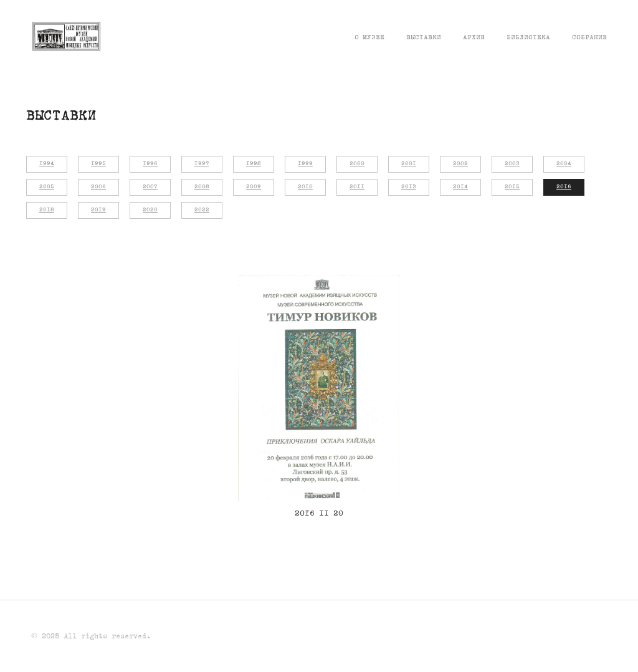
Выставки (424, 38)
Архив (474, 38)
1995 (98, 164)
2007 (150, 187)
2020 (150, 210)
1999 (305, 164)
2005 (47, 187)
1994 (47, 164)
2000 (357, 164)
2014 (460, 187)
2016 (564, 187)
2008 (202, 187)
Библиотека (528, 38)
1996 (150, 164)
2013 (409, 187)
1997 (202, 164)
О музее (369, 38)
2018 (47, 210)
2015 (512, 187)
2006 (98, 187)
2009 (254, 187)
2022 (202, 210)
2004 (564, 164)
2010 (305, 187)
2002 (460, 164)
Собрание (589, 38)
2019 (98, 210)
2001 (409, 164)
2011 (357, 187)
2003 (512, 164)
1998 (254, 164)
